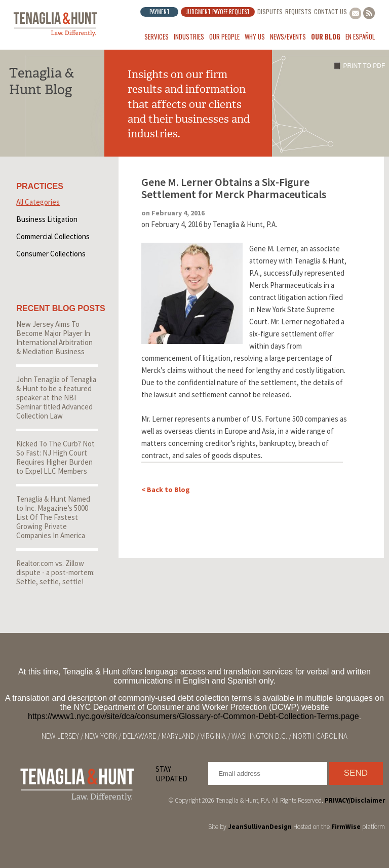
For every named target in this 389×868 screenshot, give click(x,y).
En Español (360, 36)
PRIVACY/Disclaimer (355, 800)
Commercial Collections (53, 236)
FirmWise (346, 827)
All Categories (38, 202)
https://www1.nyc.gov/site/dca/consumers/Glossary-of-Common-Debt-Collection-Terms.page (193, 716)
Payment (160, 12)
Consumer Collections (51, 254)
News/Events (288, 36)
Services (157, 36)
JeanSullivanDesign (260, 827)
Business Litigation (47, 219)
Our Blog (326, 36)
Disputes (270, 11)
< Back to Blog (166, 489)
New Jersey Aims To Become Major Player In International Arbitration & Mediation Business (54, 338)
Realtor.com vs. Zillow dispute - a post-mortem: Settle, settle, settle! (55, 572)
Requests (298, 11)
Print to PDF (364, 66)
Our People (224, 36)
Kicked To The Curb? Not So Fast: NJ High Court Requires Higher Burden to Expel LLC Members (55, 457)
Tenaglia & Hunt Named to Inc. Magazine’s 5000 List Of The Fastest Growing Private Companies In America (53, 517)
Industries (189, 36)
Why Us (255, 36)
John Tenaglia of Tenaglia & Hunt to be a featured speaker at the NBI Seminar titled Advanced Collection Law (56, 398)
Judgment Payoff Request (218, 12)
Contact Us (330, 11)
